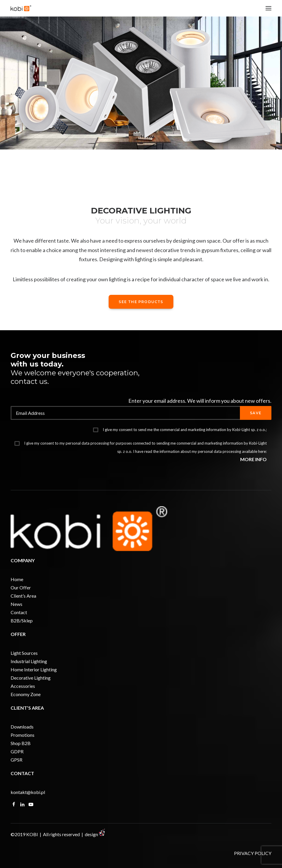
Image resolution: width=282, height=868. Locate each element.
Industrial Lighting (29, 661)
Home (17, 579)
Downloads (22, 727)
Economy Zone (26, 694)
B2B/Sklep (22, 620)
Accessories (23, 686)
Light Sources (24, 653)
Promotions (23, 735)
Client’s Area (23, 596)
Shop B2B (21, 743)
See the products (141, 302)
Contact (19, 612)
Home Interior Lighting (34, 669)
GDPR (17, 751)
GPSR (16, 760)
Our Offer (21, 587)
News (16, 604)
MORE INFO (253, 459)
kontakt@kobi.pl (28, 792)
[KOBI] (21, 8)
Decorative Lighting (31, 678)
